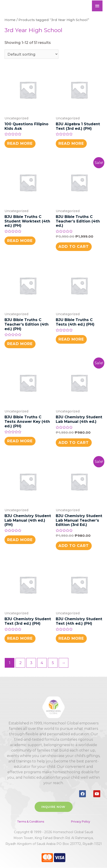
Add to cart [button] (74, 246)
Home (10, 20)
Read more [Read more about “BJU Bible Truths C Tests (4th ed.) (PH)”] (71, 339)
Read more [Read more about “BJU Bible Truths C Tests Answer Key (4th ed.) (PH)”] (20, 441)
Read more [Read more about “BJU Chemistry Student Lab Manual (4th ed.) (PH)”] (20, 540)
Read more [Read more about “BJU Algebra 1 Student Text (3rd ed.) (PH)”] (71, 143)
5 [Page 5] (53, 663)
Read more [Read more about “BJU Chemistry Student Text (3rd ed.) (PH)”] (20, 638)
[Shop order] (31, 54)
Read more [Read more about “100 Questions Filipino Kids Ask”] (20, 143)
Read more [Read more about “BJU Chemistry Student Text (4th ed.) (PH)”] (71, 638)
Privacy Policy (81, 822)
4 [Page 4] (42, 663)
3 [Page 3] (31, 663)
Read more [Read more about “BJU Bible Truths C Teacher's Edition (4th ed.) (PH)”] (20, 344)
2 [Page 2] (20, 663)
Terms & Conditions (31, 822)
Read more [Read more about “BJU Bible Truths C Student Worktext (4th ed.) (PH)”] (20, 241)
